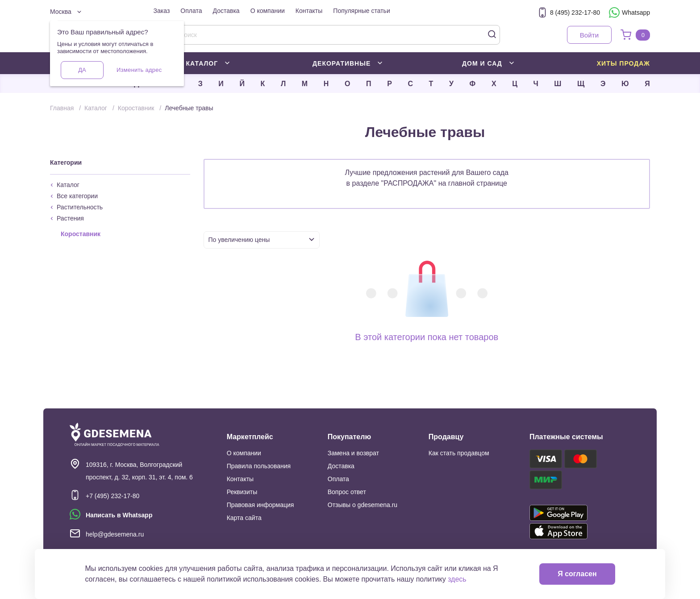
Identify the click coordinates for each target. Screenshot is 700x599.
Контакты (309, 11)
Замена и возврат (353, 453)
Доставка (226, 11)
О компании (268, 11)
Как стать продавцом (459, 453)
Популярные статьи (361, 11)
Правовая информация (260, 505)
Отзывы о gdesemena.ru (362, 505)
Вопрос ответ (347, 492)
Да (82, 70)
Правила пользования (259, 466)
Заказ (162, 11)
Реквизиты (242, 492)
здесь (457, 579)
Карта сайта (244, 518)
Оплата (191, 11)
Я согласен (577, 574)
